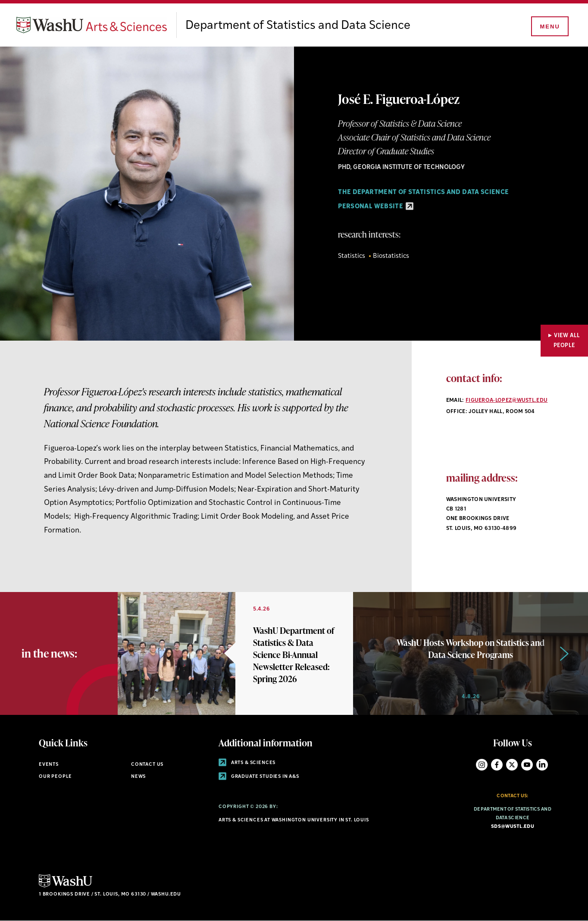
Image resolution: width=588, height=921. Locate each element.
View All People (567, 341)
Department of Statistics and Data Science (298, 26)
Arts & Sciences (247, 763)
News (138, 777)
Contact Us (147, 765)
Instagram (482, 765)
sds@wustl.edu (513, 827)
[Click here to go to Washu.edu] (66, 886)
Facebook (497, 765)
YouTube (527, 765)
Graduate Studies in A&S (259, 777)
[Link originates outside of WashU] (235, 653)
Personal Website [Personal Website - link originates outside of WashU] (376, 207)
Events (49, 765)
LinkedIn (542, 765)
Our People (55, 777)
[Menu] (549, 27)
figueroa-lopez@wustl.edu (507, 401)
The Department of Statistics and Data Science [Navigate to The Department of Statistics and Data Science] (423, 193)
